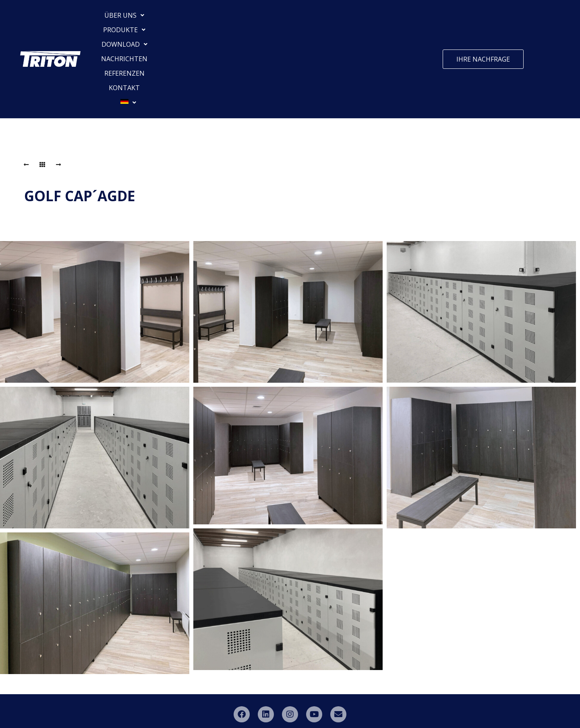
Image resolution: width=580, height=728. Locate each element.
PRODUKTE (186, 18)
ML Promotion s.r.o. (383, 706)
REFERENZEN (344, 18)
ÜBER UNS (137, 18)
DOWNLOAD (238, 18)
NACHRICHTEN (292, 18)
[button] (137, 18)
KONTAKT (387, 18)
